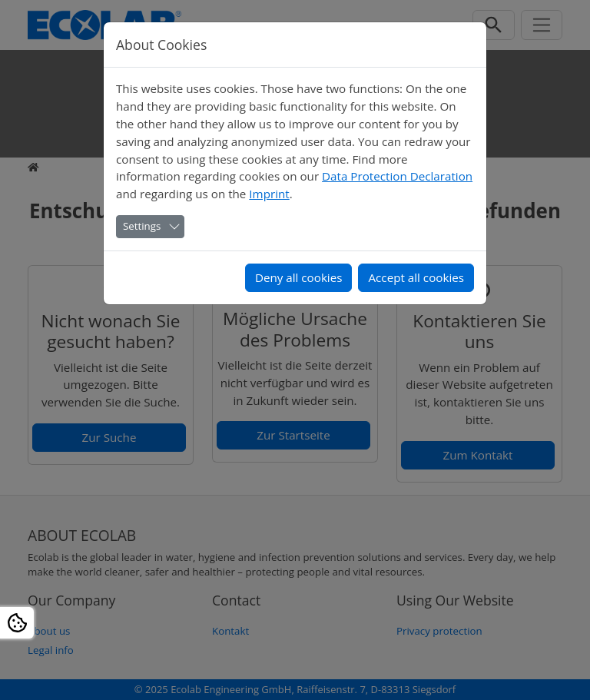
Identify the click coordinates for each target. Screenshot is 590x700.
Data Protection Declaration (397, 176)
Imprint (269, 194)
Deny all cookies (299, 277)
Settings (142, 226)
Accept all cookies (416, 277)
